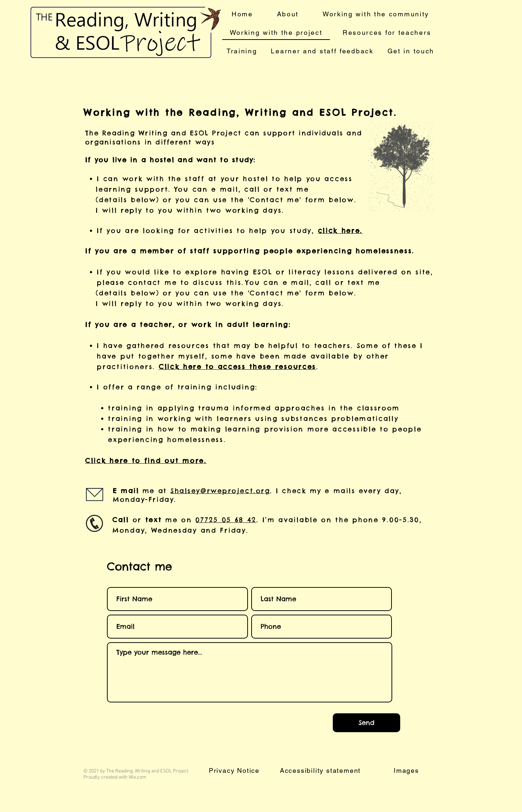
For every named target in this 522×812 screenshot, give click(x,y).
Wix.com (138, 777)
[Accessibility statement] (321, 771)
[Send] (366, 723)
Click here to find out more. (146, 461)
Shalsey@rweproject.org (220, 491)
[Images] (407, 771)
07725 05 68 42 (226, 520)
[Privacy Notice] (235, 771)
